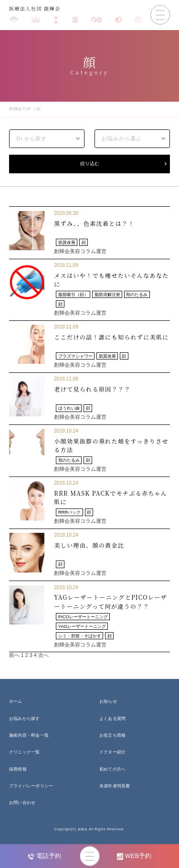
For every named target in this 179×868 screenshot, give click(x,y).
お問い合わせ (22, 805)
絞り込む (90, 165)
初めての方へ (113, 772)
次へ (43, 658)
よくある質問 (113, 721)
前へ (14, 658)
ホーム (16, 704)
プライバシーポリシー (31, 789)
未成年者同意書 (115, 789)
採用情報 (18, 772)
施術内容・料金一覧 (29, 738)
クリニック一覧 (25, 755)
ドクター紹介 (113, 755)
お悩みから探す (25, 721)
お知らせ (108, 704)
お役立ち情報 (113, 738)
